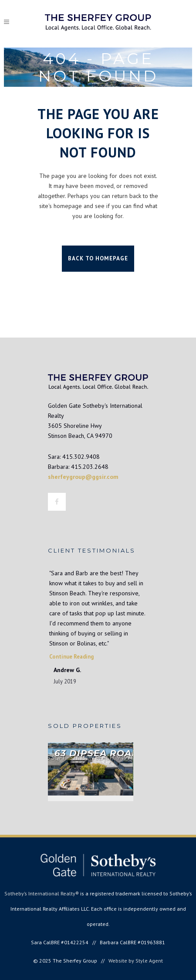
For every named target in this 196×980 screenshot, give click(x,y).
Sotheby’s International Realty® (42, 893)
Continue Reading (71, 656)
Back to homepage (98, 258)
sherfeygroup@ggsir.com (83, 477)
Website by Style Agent (136, 961)
